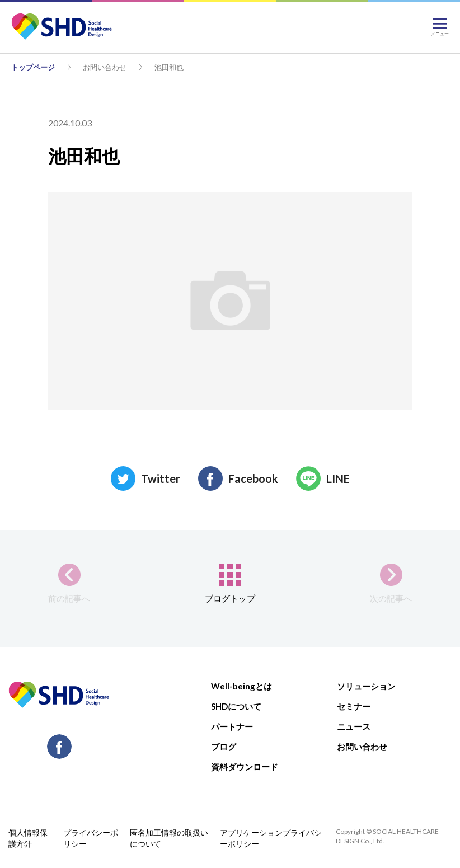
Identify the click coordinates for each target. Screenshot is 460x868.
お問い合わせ (105, 67)
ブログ (224, 747)
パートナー (232, 726)
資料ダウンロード (245, 767)
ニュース (354, 726)
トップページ (33, 67)
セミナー (354, 706)
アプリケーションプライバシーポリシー (271, 838)
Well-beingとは (241, 686)
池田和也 (169, 67)
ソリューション (366, 686)
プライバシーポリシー (91, 838)
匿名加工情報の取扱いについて (169, 838)
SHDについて (236, 706)
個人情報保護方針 (28, 838)
